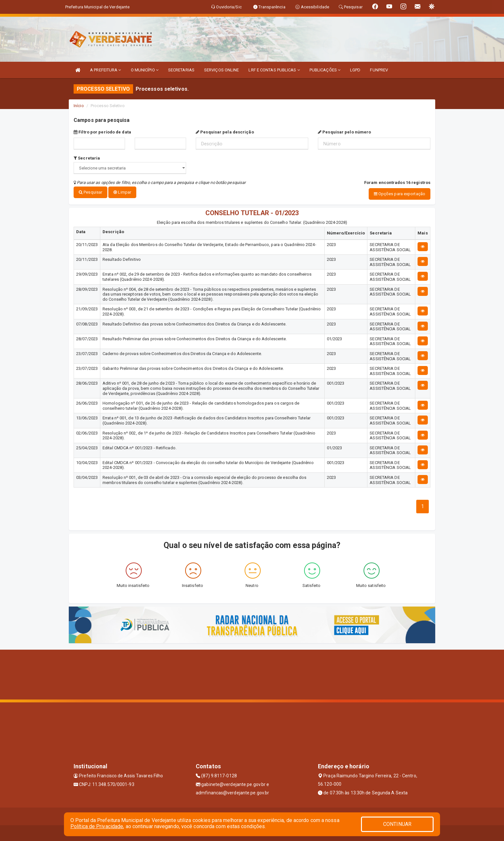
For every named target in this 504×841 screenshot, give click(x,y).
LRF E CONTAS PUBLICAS (274, 70)
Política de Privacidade (97, 826)
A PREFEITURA (105, 70)
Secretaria (87, 158)
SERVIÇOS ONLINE (222, 70)
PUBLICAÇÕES (325, 70)
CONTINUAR (397, 824)
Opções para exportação (400, 194)
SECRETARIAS (181, 70)
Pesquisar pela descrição (225, 132)
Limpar (122, 192)
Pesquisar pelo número (344, 132)
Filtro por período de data (102, 132)
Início (79, 106)
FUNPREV (379, 70)
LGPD (355, 70)
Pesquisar (90, 192)
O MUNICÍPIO (145, 70)
